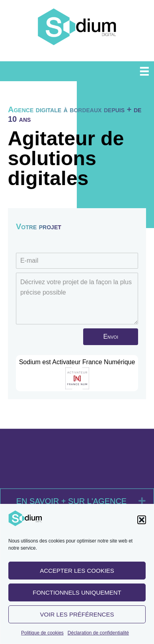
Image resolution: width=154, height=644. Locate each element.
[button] (142, 523)
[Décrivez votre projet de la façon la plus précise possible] (77, 299)
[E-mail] (77, 261)
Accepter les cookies (77, 573)
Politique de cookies (42, 635)
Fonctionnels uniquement (77, 595)
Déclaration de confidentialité (98, 635)
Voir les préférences (77, 617)
